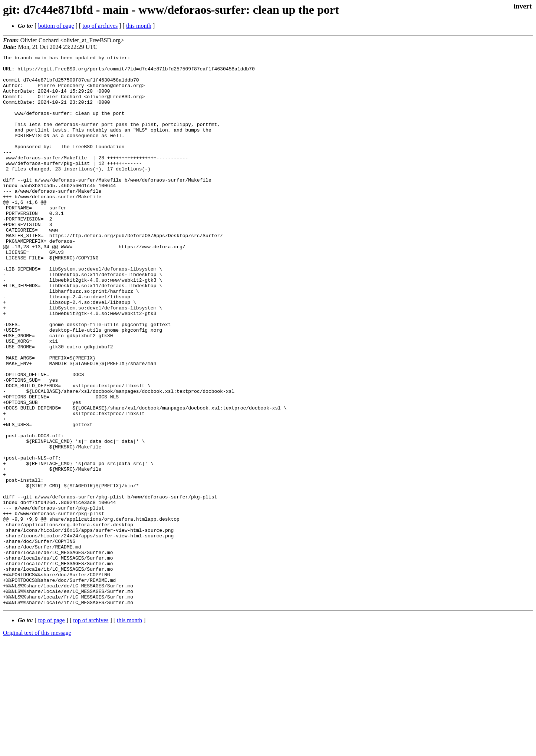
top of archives (100, 26)
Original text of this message (37, 743)
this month (139, 26)
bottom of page (56, 26)
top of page (52, 730)
